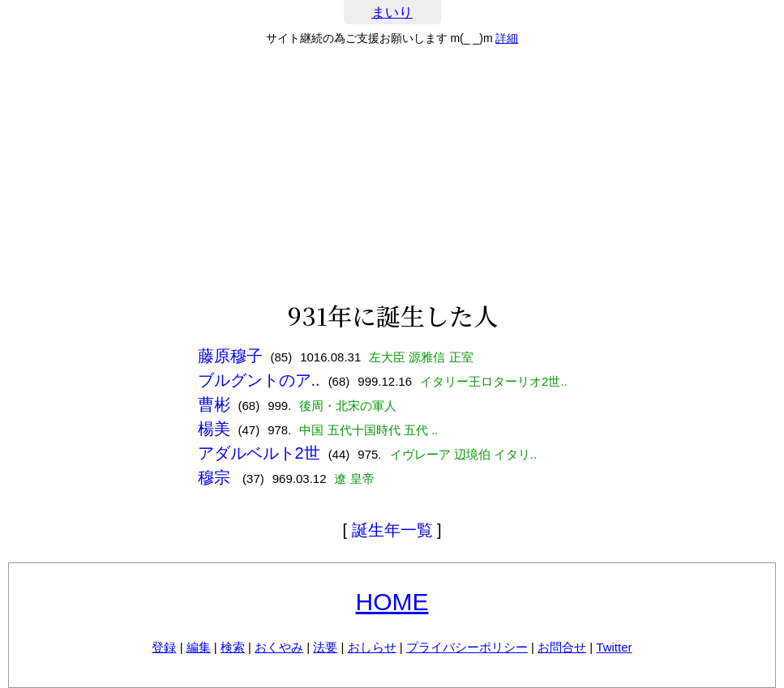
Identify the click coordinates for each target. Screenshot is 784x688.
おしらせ (372, 647)
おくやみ (279, 647)
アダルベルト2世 (259, 453)
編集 (199, 647)
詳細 (507, 38)
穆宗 (216, 477)
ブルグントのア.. (259, 380)
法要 (325, 647)
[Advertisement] (392, 173)
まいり (392, 13)
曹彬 (214, 404)
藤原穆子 (230, 356)
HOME (392, 602)
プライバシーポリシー (467, 647)
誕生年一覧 (392, 530)
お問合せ (562, 647)
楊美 (214, 429)
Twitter (614, 647)
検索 (233, 647)
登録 (164, 647)
